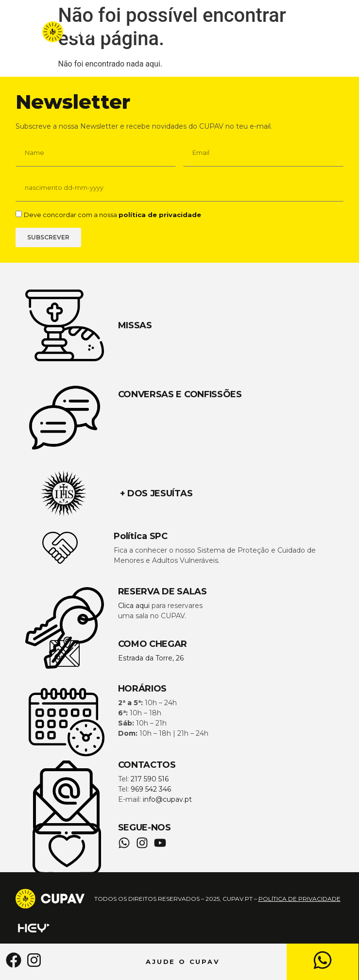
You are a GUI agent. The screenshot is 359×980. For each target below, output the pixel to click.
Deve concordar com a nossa (112, 215)
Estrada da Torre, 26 (151, 658)
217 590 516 (150, 779)
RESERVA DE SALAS (162, 591)
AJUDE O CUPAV (183, 962)
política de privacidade (160, 215)
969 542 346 (151, 789)
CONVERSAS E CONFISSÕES (180, 394)
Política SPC (140, 536)
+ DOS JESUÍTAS (156, 493)
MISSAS (135, 325)
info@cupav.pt (167, 799)
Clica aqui (134, 606)
